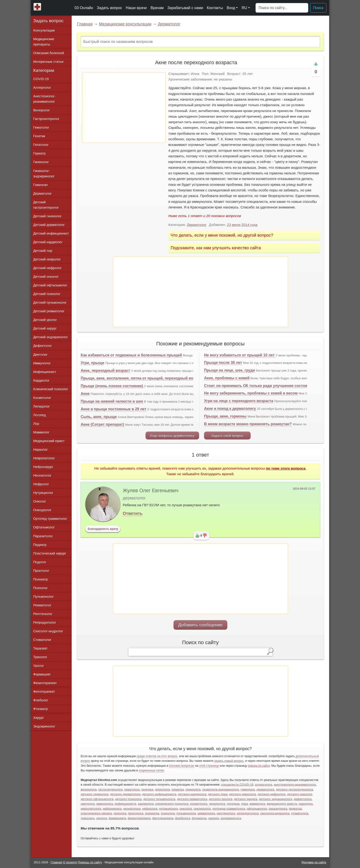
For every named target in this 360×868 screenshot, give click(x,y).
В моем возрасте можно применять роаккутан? (248, 424)
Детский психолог (47, 294)
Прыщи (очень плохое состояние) (112, 386)
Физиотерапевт (45, 683)
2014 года (249, 225)
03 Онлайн (84, 8)
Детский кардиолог (48, 242)
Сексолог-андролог (48, 631)
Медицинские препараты (44, 42)
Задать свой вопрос (227, 435)
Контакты (215, 8)
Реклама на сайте (314, 862)
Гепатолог (41, 145)
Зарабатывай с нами (185, 8)
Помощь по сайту (90, 862)
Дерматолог (169, 24)
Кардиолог (42, 380)
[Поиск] (282, 8)
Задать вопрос (109, 8)
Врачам (157, 8)
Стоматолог (42, 640)
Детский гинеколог (48, 216)
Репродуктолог (45, 622)
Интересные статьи (48, 62)
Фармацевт (42, 674)
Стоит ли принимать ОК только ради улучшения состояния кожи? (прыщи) (273, 386)
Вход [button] (231, 8)
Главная (85, 24)
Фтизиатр (41, 709)
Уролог (39, 666)
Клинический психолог (51, 389)
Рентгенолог (43, 614)
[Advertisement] (124, 108)
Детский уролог (45, 320)
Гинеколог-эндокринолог (44, 174)
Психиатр (41, 579)
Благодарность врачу (103, 529)
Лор (36, 424)
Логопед (40, 415)
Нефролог (41, 484)
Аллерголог (42, 88)
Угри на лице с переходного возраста (239, 401)
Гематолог (41, 127)
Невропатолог (44, 458)
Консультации (44, 30)
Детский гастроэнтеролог (46, 205)
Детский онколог (46, 277)
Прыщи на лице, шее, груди (229, 370)
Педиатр (40, 545)
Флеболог (41, 700)
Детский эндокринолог (51, 337)
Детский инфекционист (51, 233)
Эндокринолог (44, 726)
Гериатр (40, 153)
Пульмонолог (44, 597)
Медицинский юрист (49, 441)
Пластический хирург (50, 553)
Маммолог (41, 432)
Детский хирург (45, 328)
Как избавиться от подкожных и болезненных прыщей (131, 355)
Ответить (133, 513)
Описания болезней (49, 53)
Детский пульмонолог (50, 302)
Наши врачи (136, 8)
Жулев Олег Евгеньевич (151, 491)
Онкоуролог (42, 510)
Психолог (41, 588)
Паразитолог (43, 536)
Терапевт (41, 648)
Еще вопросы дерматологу (172, 435)
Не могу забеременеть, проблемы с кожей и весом (251, 393)
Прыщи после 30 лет (223, 363)
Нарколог (41, 450)
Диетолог (40, 355)
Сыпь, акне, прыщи (99, 417)
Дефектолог (43, 346)
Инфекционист (45, 372)
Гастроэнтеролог (46, 119)
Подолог (40, 562)
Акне (85, 394)
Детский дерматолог (49, 225)
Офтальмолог (44, 527)
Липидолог (42, 406)
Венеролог (42, 110)
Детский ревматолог (49, 311)
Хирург (39, 718)
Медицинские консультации (125, 24)
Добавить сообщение (200, 625)
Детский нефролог (48, 268)
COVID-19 (41, 79)
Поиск (318, 8)
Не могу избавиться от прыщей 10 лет (239, 355)
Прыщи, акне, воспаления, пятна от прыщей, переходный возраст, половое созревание (162, 378)
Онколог (40, 501)
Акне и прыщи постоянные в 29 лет (114, 409)
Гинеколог (41, 162)
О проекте (70, 862)
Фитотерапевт (44, 692)
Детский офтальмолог (50, 285)
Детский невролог (47, 259)
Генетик (39, 136)
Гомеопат (41, 185)
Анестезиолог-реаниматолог (45, 99)
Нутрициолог (43, 493)
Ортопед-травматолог (50, 519)
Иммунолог (42, 363)
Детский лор (43, 251)
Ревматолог (42, 605)
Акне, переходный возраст (105, 371)
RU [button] (244, 8)
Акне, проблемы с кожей (227, 378)
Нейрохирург (43, 467)
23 (229, 225)
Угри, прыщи (92, 363)
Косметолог (42, 398)
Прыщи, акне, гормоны (225, 416)
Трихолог (40, 657)
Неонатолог (42, 475)
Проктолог (41, 571)
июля (236, 225)
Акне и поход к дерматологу (230, 409)
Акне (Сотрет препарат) (102, 424)
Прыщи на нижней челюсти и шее (112, 401)
